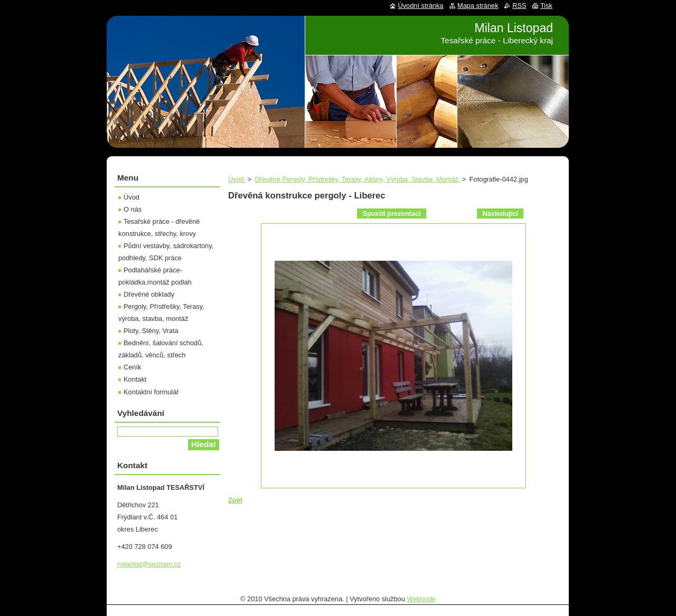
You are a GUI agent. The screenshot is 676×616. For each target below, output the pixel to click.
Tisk (546, 6)
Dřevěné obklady (149, 294)
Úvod (237, 179)
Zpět (235, 500)
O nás (133, 209)
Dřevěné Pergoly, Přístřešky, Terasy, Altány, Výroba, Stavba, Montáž (357, 179)
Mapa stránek (478, 6)
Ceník (132, 367)
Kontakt (135, 379)
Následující (500, 214)
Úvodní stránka (420, 6)
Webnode (421, 599)
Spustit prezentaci (391, 214)
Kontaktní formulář (151, 392)
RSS (519, 6)
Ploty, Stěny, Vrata (151, 331)
